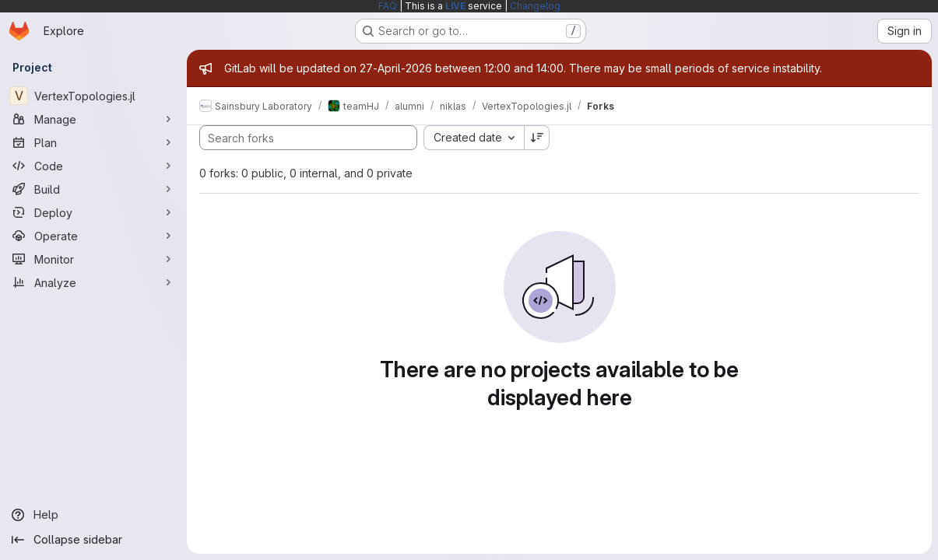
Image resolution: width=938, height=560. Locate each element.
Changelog (535, 6)
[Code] (93, 166)
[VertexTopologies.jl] (93, 96)
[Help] (93, 515)
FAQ (388, 6)
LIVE (455, 6)
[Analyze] (93, 282)
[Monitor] (93, 259)
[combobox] (474, 138)
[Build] (93, 189)
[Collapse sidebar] (93, 540)
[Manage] (93, 119)
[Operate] (93, 236)
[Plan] (93, 142)
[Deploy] (93, 212)
